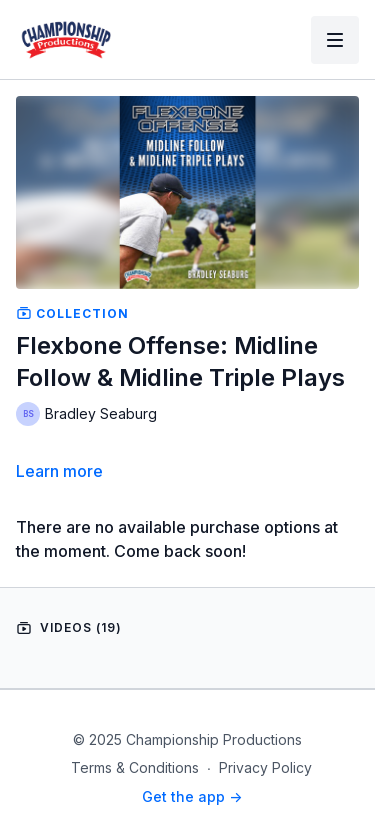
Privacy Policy (265, 767)
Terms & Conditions (135, 767)
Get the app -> (192, 796)
